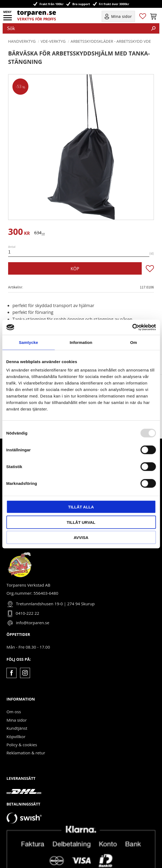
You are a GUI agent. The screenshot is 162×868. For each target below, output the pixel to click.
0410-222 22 (27, 595)
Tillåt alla (81, 507)
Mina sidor (17, 702)
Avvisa (81, 537)
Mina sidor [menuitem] (122, 16)
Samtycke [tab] (29, 342)
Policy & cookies (22, 727)
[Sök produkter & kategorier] (75, 28)
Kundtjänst (17, 710)
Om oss (14, 694)
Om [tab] (133, 342)
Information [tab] (81, 342)
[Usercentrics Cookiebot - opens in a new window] (132, 327)
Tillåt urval (81, 522)
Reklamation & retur (26, 735)
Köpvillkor (16, 719)
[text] (19, 233)
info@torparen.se (33, 605)
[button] (8, 19)
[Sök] (153, 28)
